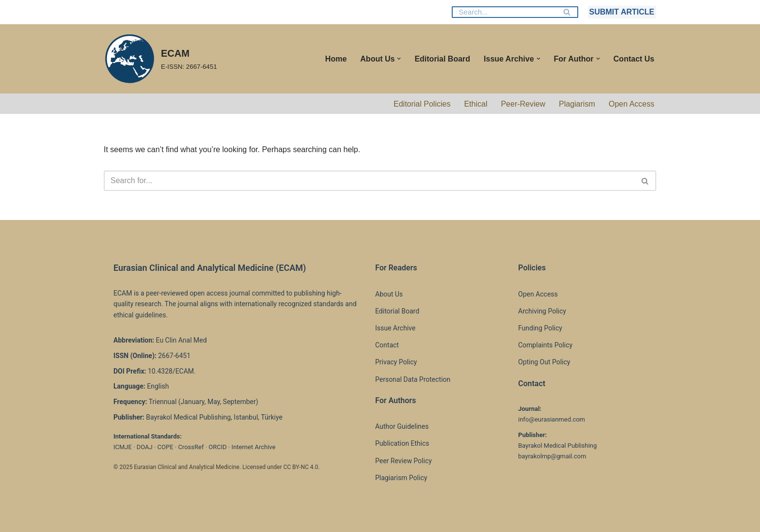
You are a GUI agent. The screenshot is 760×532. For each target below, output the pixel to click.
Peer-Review (523, 104)
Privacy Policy (396, 362)
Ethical (475, 104)
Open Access (632, 104)
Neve (113, 520)
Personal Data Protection (413, 379)
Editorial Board (442, 59)
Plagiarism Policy (401, 478)
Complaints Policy (545, 345)
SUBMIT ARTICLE (622, 12)
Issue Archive (395, 328)
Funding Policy (540, 328)
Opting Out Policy (544, 362)
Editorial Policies (422, 104)
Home (336, 59)
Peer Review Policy (404, 461)
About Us (389, 294)
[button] (399, 59)
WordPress (190, 520)
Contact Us (634, 59)
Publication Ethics (402, 443)
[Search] (504, 12)
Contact (387, 345)
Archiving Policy (542, 311)
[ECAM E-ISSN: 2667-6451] (160, 59)
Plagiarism (577, 104)
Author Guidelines (402, 426)
